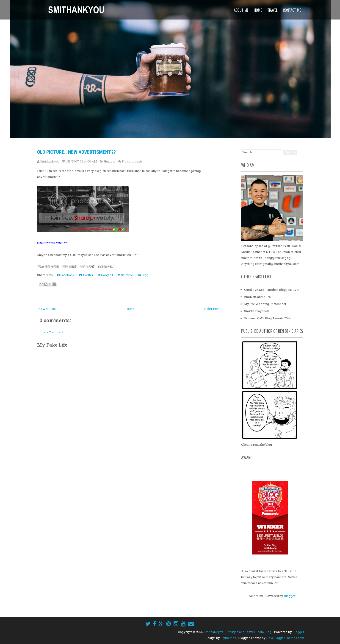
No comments (132, 161)
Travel (272, 10)
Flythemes (228, 638)
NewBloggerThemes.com (285, 638)
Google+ (106, 275)
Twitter (86, 275)
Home (258, 10)
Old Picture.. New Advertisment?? (76, 152)
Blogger (290, 596)
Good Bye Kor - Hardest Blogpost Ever (272, 290)
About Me (241, 10)
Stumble (125, 275)
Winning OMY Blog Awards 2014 (267, 318)
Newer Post (47, 309)
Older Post (212, 309)
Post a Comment (51, 332)
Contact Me (292, 10)
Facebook (66, 275)
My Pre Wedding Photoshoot (265, 304)
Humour (110, 161)
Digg (143, 275)
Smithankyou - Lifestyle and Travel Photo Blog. (238, 632)
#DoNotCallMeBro (257, 297)
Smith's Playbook (257, 311)
